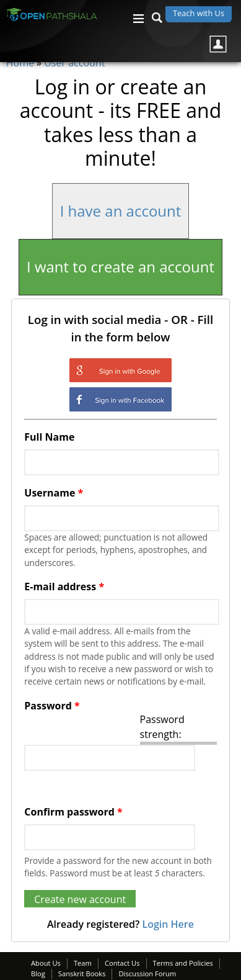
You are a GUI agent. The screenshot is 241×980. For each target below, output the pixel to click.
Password (52, 706)
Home (20, 63)
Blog (38, 973)
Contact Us (122, 963)
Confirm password (73, 812)
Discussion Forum (147, 973)
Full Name (49, 437)
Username (54, 493)
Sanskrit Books (82, 973)
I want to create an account (120, 267)
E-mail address (64, 587)
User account (74, 63)
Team (83, 963)
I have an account (121, 211)
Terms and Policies (183, 963)
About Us (46, 963)
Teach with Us (199, 13)
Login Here (168, 924)
